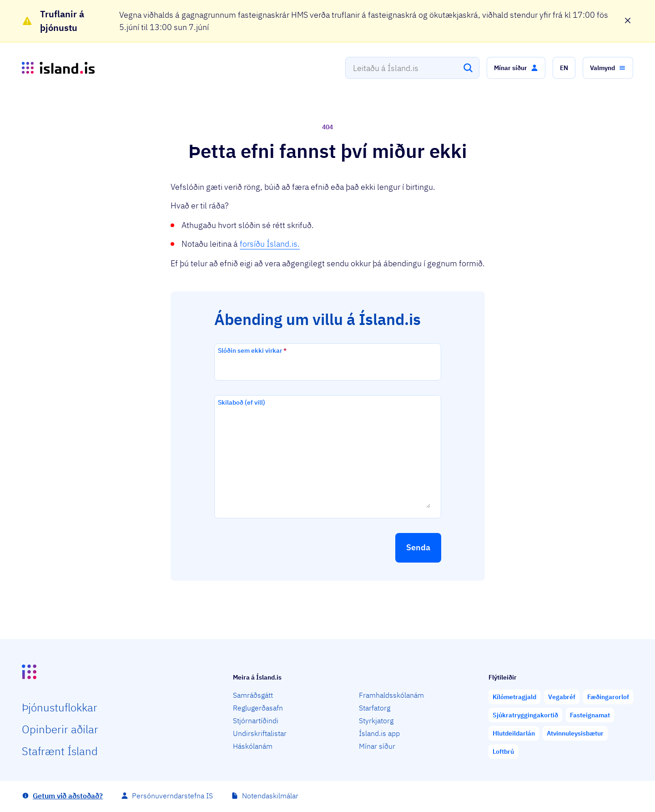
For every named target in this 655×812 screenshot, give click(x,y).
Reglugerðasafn (258, 708)
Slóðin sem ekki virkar (252, 350)
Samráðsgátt (253, 695)
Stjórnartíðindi (256, 721)
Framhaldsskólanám (391, 695)
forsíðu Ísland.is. (270, 244)
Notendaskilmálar (270, 796)
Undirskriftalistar (260, 733)
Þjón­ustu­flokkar (60, 707)
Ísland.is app (379, 733)
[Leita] (468, 68)
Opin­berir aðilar (60, 729)
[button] (516, 68)
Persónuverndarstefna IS (172, 796)
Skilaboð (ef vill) (242, 402)
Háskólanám (253, 746)
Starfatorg (375, 708)
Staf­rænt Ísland (60, 751)
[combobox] (412, 68)
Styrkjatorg (376, 721)
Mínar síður (377, 746)
